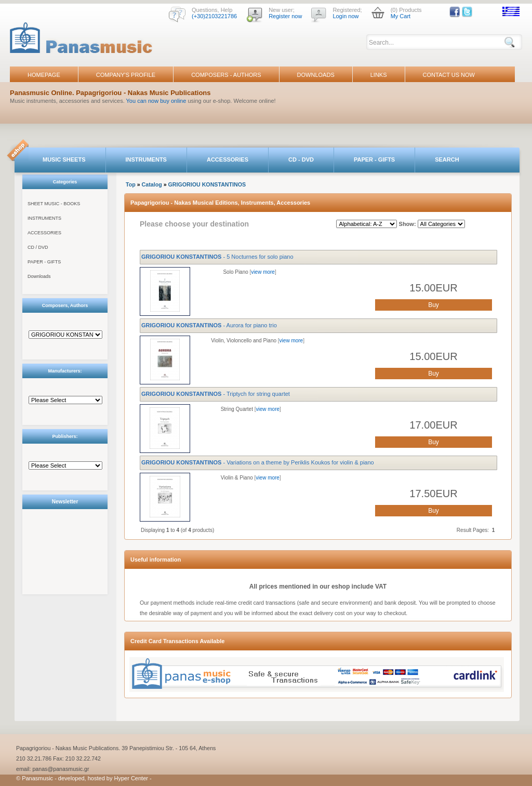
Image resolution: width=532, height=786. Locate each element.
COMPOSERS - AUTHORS (226, 75)
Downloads (39, 276)
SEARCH (447, 159)
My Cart (401, 16)
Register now (285, 16)
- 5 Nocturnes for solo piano (217, 257)
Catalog (152, 184)
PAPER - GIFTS (374, 159)
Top (131, 184)
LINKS (379, 75)
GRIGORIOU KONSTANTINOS (207, 184)
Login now (345, 16)
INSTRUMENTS (146, 159)
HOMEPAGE (44, 75)
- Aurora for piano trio (209, 325)
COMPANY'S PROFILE (126, 75)
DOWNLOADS (316, 75)
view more (263, 272)
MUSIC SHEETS (64, 159)
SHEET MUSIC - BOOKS (54, 204)
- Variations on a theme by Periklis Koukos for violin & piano (258, 462)
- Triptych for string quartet (216, 394)
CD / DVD (38, 247)
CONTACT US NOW (449, 75)
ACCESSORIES (228, 159)
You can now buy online (156, 101)
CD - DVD (301, 159)
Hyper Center (131, 778)
